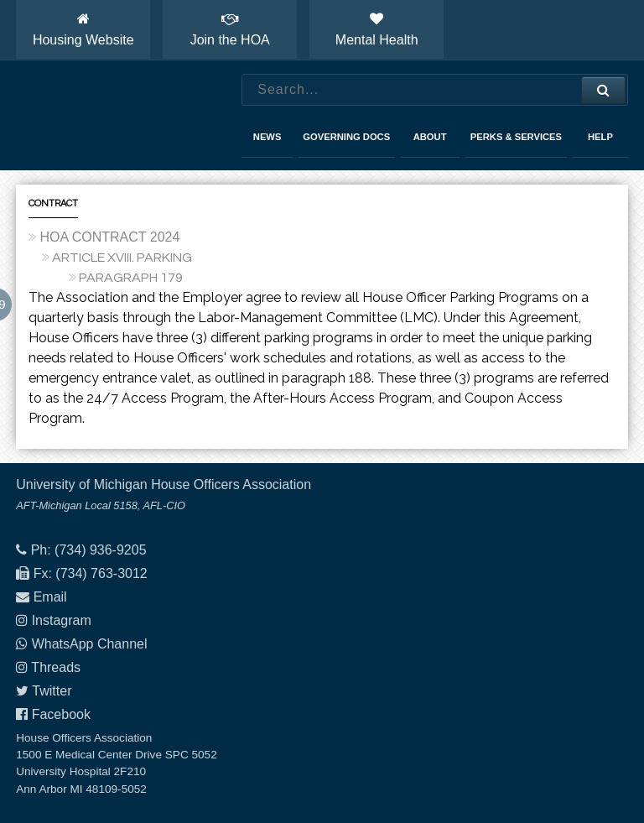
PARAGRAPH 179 (131, 278)
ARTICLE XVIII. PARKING (122, 258)
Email (50, 597)
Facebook (61, 714)
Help (600, 137)
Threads (56, 667)
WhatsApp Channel (90, 644)
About (430, 137)
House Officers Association (112, 116)
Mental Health (377, 29)
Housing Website (83, 29)
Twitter (52, 691)
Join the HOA (230, 29)
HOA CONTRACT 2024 (109, 237)
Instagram (62, 620)
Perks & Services (516, 137)
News (267, 137)
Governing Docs (346, 137)
